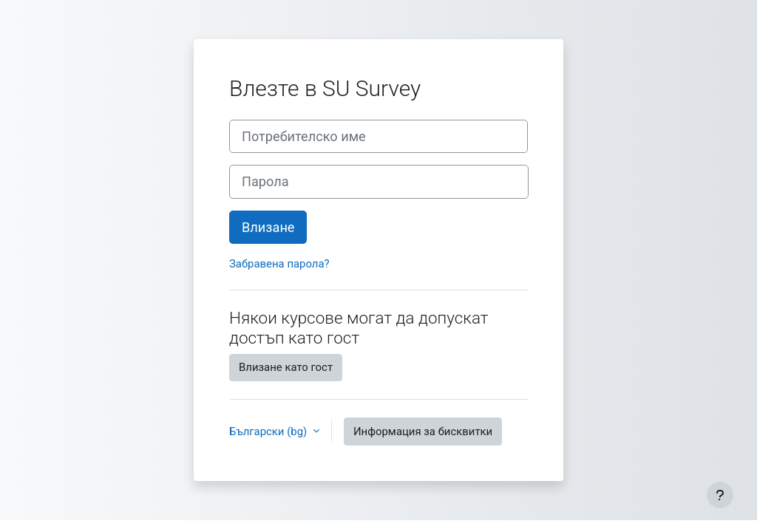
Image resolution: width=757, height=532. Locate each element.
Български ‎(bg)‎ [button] (269, 432)
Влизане (268, 227)
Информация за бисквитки (423, 432)
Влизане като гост (286, 367)
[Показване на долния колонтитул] (720, 495)
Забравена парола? (279, 264)
